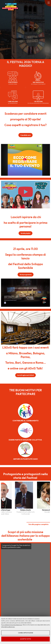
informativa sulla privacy (8, 627)
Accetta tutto (26, 639)
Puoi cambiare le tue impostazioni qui (12, 625)
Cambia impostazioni (26, 633)
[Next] (47, 499)
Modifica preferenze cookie (11, 547)
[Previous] (4, 499)
